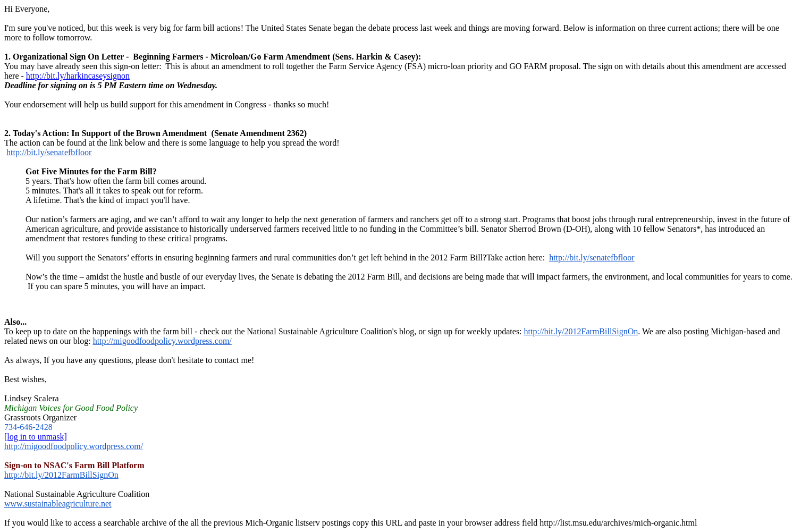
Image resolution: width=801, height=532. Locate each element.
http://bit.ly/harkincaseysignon (78, 76)
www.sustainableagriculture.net (58, 504)
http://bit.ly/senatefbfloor (49, 152)
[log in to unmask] (36, 437)
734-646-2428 (28, 427)
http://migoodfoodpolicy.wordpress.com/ (162, 341)
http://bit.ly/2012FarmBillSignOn (581, 331)
